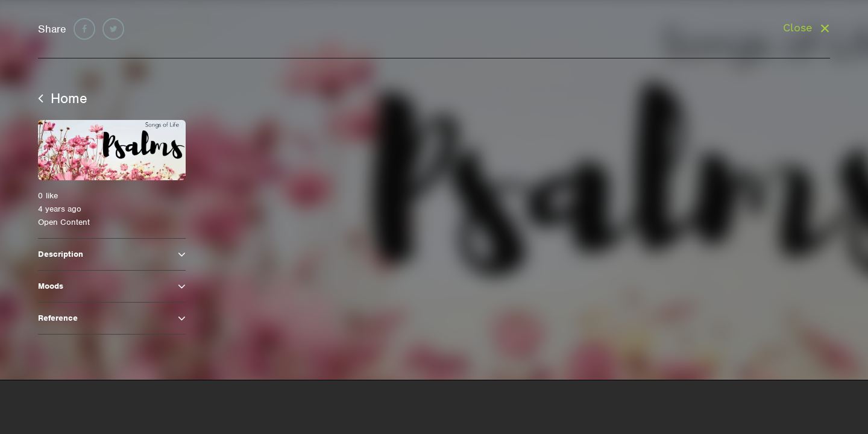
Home (63, 98)
